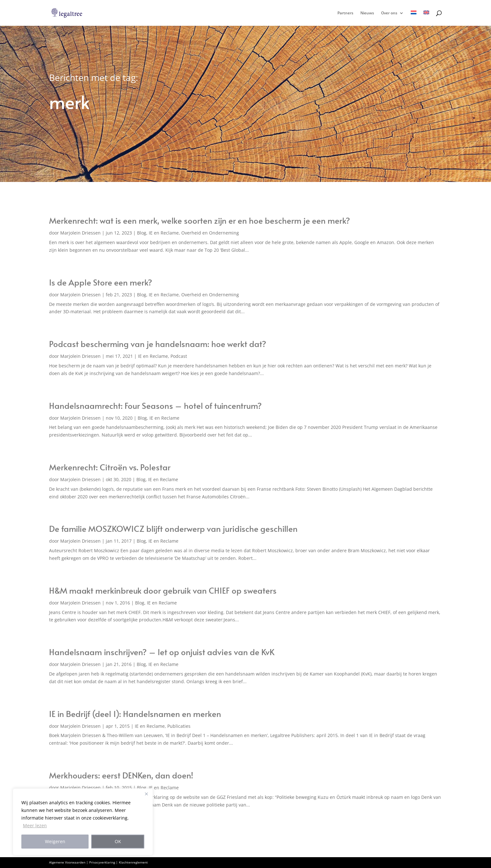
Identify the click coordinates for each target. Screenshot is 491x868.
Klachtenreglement (133, 862)
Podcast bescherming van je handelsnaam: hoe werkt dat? (158, 344)
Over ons (389, 13)
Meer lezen (35, 825)
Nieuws (367, 13)
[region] (83, 822)
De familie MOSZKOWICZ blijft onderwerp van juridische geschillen (173, 528)
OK (118, 841)
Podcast (179, 356)
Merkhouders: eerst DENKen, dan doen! (121, 775)
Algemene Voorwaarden (67, 862)
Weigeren (55, 841)
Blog (142, 233)
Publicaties (179, 726)
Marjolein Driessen (80, 233)
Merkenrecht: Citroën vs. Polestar (110, 467)
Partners (345, 13)
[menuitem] (414, 18)
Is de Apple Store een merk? (101, 282)
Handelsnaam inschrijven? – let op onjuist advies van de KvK (162, 652)
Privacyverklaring (102, 862)
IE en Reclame (164, 233)
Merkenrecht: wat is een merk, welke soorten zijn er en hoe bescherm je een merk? (200, 220)
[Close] (146, 794)
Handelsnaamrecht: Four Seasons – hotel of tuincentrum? (155, 405)
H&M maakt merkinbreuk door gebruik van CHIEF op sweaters (163, 590)
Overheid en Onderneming (210, 233)
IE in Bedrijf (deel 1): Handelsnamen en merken (135, 713)
